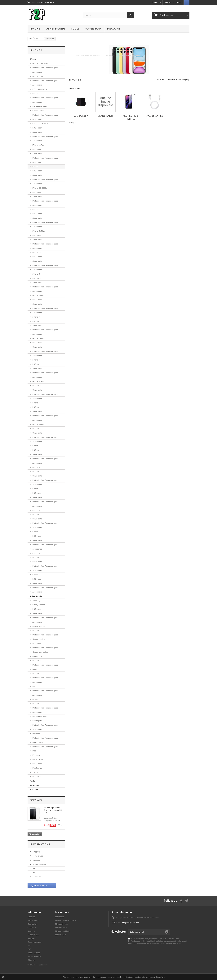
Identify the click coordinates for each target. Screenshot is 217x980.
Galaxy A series (38, 626)
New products (33, 920)
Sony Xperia (37, 721)
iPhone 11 (36, 167)
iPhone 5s (36, 510)
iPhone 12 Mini (38, 111)
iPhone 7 (36, 360)
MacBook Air (37, 768)
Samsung (36, 600)
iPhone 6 (36, 446)
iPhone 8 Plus (38, 295)
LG (33, 686)
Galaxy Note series (40, 652)
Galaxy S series (39, 605)
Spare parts (37, 132)
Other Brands (55, 29)
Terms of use (38, 856)
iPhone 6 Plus (38, 424)
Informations (40, 844)
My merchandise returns (66, 920)
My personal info (62, 931)
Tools (75, 29)
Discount (114, 29)
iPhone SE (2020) (39, 188)
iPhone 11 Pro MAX (40, 124)
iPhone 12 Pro (38, 76)
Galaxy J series (38, 639)
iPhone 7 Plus (38, 338)
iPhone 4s (36, 553)
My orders (60, 917)
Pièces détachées (39, 89)
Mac (34, 751)
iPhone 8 (36, 317)
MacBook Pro (38, 759)
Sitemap (31, 960)
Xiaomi (35, 772)
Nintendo (36, 734)
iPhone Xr (36, 209)
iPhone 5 (36, 532)
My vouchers (61, 935)
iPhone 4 (36, 575)
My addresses (61, 928)
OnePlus (36, 699)
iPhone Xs (36, 252)
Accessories (37, 72)
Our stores (37, 877)
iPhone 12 (36, 93)
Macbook (36, 755)
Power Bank (93, 29)
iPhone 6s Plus (38, 381)
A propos (36, 860)
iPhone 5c (36, 489)
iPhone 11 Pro (38, 145)
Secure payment (39, 864)
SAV (34, 868)
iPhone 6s (36, 403)
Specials (36, 800)
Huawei (35, 669)
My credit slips (61, 924)
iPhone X (36, 274)
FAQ (34, 873)
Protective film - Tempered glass (45, 68)
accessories (37, 549)
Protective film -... (130, 117)
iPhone (35, 29)
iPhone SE (36, 467)
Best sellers (33, 924)
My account (62, 912)
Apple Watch (37, 742)
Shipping (36, 852)
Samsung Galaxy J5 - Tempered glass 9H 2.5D (54, 810)
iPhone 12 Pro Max (40, 63)
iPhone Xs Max (38, 231)
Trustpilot (73, 123)
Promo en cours (34, 956)
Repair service (34, 953)
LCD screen (37, 128)
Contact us (156, 2)
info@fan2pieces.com (131, 923)
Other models (38, 656)
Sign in (179, 2)
